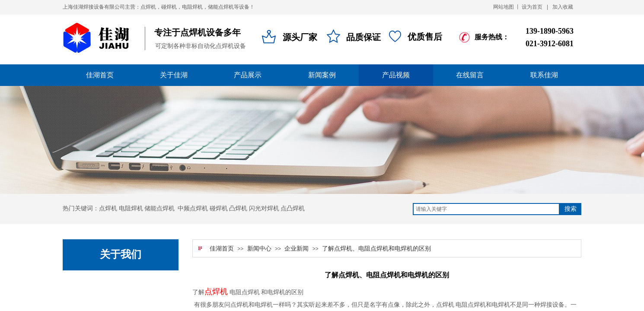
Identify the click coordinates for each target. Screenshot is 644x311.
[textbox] (486, 209)
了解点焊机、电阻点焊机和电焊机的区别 (376, 249)
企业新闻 (296, 249)
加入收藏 (563, 7)
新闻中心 (259, 249)
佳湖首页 (222, 249)
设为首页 (532, 7)
